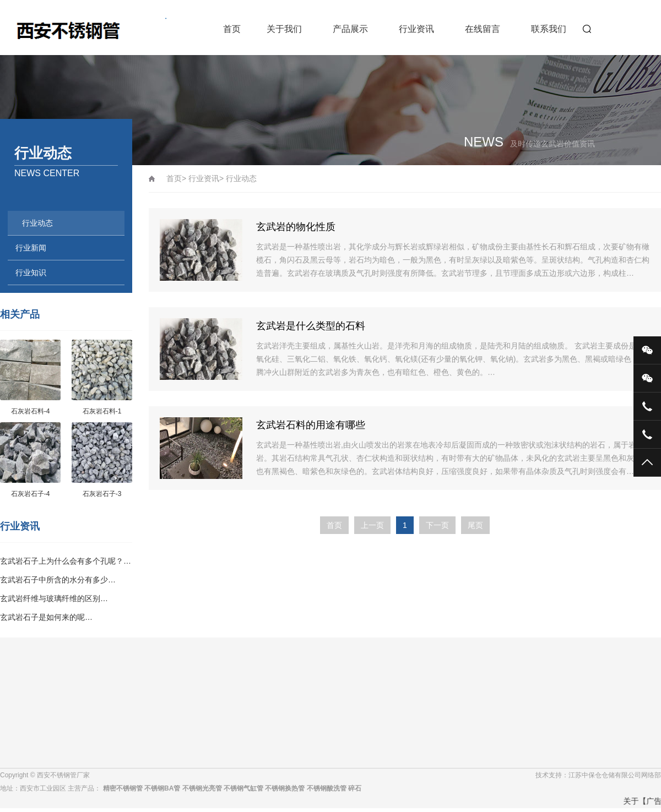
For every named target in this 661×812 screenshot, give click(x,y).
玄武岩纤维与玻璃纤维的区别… (54, 598)
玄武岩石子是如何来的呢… (46, 617)
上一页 (372, 525)
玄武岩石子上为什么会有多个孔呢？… (66, 561)
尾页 (475, 525)
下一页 (437, 525)
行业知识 (31, 273)
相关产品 (20, 314)
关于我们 (284, 29)
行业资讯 (416, 29)
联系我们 (549, 29)
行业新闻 (31, 248)
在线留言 (483, 29)
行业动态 (37, 223)
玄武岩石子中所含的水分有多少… (58, 580)
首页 (232, 29)
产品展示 (350, 29)
